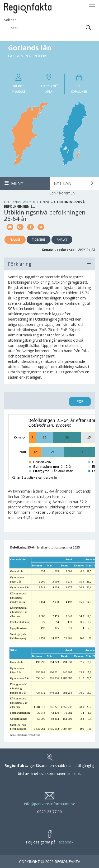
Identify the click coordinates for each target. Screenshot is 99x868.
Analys (62, 240)
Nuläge (15, 240)
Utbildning (41, 202)
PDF (80, 401)
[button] (74, 183)
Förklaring (49, 264)
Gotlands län (16, 202)
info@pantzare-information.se (50, 804)
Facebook (65, 842)
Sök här (49, 25)
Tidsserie (39, 240)
